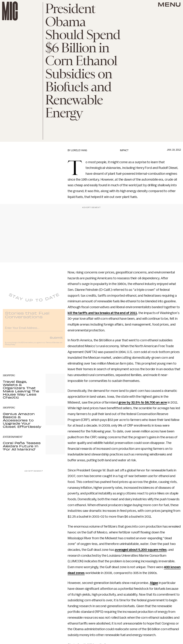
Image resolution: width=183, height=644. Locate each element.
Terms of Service (53, 345)
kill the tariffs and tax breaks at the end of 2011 (102, 313)
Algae (154, 583)
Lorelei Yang (79, 150)
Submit (56, 340)
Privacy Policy (10, 347)
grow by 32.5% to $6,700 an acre (143, 402)
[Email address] (34, 330)
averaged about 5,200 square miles (141, 550)
